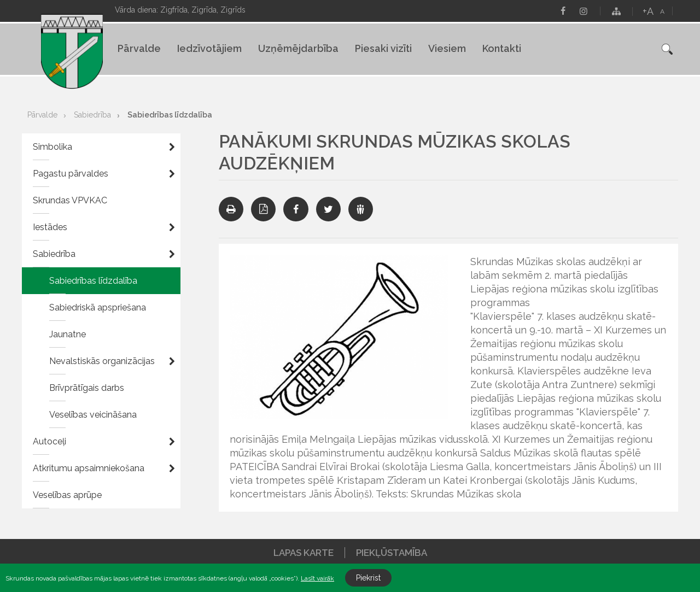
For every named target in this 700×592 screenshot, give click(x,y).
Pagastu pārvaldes (71, 174)
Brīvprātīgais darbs (87, 388)
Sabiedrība (92, 115)
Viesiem (447, 48)
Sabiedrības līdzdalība (170, 115)
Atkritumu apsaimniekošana (89, 468)
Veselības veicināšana (93, 415)
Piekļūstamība (392, 553)
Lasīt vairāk (317, 578)
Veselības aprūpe (67, 495)
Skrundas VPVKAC (70, 200)
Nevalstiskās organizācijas (102, 361)
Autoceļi (49, 441)
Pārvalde (139, 48)
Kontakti (502, 48)
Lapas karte (304, 553)
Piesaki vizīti (383, 48)
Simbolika (52, 147)
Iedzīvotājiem (209, 48)
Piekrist (368, 578)
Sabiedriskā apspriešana (98, 307)
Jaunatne (68, 334)
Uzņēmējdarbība (298, 48)
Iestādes (50, 227)
